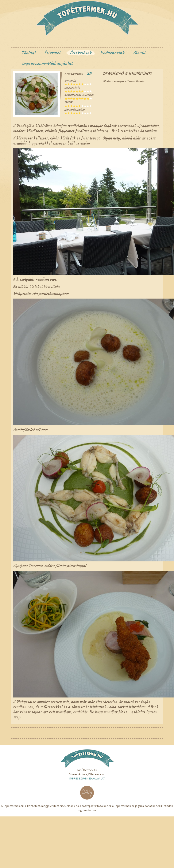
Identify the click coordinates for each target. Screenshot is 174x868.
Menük (140, 53)
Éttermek (53, 53)
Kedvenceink (112, 53)
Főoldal (29, 53)
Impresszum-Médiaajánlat (47, 63)
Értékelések (81, 53)
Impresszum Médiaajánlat (87, 778)
